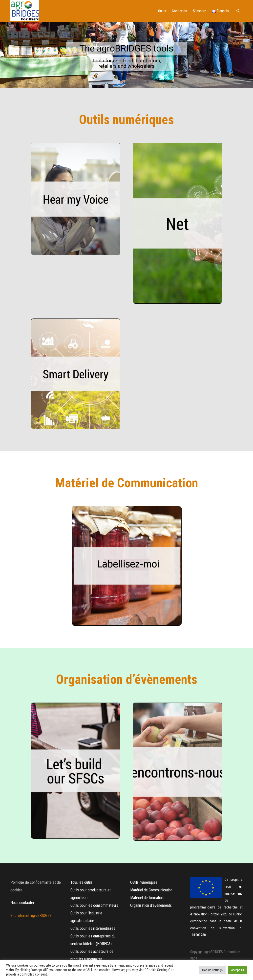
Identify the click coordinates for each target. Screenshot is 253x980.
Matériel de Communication (152, 890)
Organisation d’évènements (151, 905)
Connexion (179, 11)
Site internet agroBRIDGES (32, 916)
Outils (162, 11)
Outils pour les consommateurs (94, 905)
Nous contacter (22, 903)
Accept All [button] (237, 970)
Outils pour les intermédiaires (93, 928)
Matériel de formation (147, 898)
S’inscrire (200, 11)
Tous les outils (81, 882)
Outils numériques (144, 882)
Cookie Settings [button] (212, 970)
